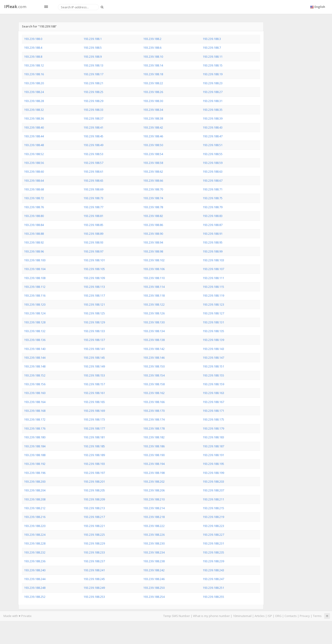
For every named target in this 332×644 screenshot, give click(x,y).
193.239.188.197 (94, 473)
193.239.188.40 (34, 127)
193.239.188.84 (34, 225)
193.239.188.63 (213, 172)
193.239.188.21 (93, 83)
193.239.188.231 (213, 543)
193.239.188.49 (93, 145)
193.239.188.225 (94, 535)
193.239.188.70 (153, 189)
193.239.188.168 (35, 411)
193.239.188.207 (213, 490)
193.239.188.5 (93, 48)
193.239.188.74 (153, 198)
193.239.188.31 (213, 101)
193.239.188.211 (213, 499)
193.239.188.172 (35, 419)
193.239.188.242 (154, 570)
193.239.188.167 (213, 402)
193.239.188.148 (35, 366)
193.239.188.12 (34, 65)
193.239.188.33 (93, 110)
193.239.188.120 (35, 304)
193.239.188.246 (154, 579)
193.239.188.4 (33, 48)
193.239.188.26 (153, 92)
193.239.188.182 (154, 437)
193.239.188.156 (35, 384)
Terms (317, 616)
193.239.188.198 (154, 473)
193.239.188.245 (94, 579)
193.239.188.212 (35, 508)
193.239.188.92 (34, 242)
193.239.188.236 (35, 561)
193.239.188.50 (153, 145)
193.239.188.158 (154, 384)
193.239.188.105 (94, 269)
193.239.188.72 (34, 198)
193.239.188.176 (35, 428)
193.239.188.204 (35, 490)
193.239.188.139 (213, 340)
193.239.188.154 (154, 375)
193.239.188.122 (154, 304)
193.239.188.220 (35, 526)
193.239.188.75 (213, 198)
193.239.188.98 (153, 251)
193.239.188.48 (34, 145)
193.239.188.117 (94, 295)
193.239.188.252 (35, 597)
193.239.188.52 (34, 154)
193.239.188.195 (213, 464)
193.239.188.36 (34, 118)
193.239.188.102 (154, 260)
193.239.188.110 (154, 278)
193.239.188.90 (153, 234)
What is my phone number (211, 616)
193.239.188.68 (34, 189)
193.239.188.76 (34, 207)
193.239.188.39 (213, 118)
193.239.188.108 (35, 278)
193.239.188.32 (34, 110)
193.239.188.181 (94, 437)
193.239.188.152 (35, 375)
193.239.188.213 (94, 508)
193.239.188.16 (34, 74)
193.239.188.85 (93, 225)
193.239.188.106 (154, 269)
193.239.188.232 (35, 552)
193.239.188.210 (154, 499)
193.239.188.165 (94, 402)
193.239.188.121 (94, 304)
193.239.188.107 (213, 269)
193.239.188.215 (213, 508)
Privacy (305, 616)
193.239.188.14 (153, 65)
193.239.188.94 (153, 242)
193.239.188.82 (153, 216)
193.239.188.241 (94, 570)
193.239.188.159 (213, 384)
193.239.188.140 (35, 349)
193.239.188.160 (35, 393)
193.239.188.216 (35, 517)
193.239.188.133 (94, 331)
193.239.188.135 (213, 331)
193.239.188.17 (93, 74)
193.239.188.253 (94, 597)
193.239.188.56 (34, 163)
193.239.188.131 (213, 322)
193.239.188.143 (213, 349)
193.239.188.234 (154, 552)
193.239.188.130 (154, 322)
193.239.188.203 (213, 481)
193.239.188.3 (212, 39)
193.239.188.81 (93, 216)
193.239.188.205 (94, 490)
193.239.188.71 (213, 189)
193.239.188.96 (34, 251)
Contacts (291, 616)
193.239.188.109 (94, 278)
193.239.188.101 (94, 260)
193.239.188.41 (93, 127)
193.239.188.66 (153, 181)
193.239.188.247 (213, 579)
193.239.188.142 (154, 349)
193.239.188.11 (213, 57)
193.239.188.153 (94, 375)
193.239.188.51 (213, 145)
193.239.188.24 (34, 92)
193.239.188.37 (93, 118)
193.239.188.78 (153, 207)
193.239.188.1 (93, 39)
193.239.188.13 (93, 65)
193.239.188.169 (94, 411)
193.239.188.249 (94, 588)
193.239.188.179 (213, 428)
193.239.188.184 (35, 446)
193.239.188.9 (93, 57)
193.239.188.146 (154, 358)
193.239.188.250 (154, 588)
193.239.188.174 (154, 419)
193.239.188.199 (213, 473)
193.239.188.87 (213, 225)
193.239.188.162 (154, 393)
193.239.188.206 (154, 490)
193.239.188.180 (35, 437)
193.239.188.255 (213, 597)
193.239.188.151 (213, 366)
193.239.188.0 (33, 39)
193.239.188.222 (154, 526)
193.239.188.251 (213, 588)
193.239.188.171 (213, 411)
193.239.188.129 (94, 322)
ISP (270, 616)
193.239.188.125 (94, 313)
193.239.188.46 (153, 136)
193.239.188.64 (34, 181)
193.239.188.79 (213, 207)
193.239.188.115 (213, 287)
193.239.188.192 (35, 464)
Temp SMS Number (177, 616)
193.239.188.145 (94, 358)
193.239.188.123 (213, 304)
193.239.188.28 (34, 101)
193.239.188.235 (213, 552)
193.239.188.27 (213, 92)
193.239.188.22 (153, 83)
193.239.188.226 (154, 535)
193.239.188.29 (93, 101)
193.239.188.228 (35, 543)
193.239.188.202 (154, 481)
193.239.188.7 (212, 48)
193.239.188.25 (93, 92)
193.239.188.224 (35, 535)
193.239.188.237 (94, 561)
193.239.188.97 (93, 251)
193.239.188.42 (153, 127)
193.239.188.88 (34, 234)
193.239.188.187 (213, 446)
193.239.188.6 (152, 48)
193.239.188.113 (94, 287)
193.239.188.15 (213, 65)
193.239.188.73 (93, 198)
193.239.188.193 (94, 464)
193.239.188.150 (154, 366)
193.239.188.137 (94, 340)
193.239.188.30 (153, 101)
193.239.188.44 (34, 136)
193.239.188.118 (154, 295)
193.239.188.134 (154, 331)
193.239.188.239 (213, 561)
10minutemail (242, 616)
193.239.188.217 (94, 517)
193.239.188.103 (213, 260)
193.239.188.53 (93, 154)
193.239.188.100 (35, 260)
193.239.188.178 (154, 428)
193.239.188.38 (153, 118)
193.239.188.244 (35, 579)
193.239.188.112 (35, 287)
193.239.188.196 (35, 473)
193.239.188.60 (34, 172)
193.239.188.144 (35, 358)
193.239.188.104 (35, 269)
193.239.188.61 (93, 172)
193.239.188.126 (154, 313)
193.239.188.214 (154, 508)
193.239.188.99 (213, 251)
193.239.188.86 (153, 225)
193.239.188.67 (213, 181)
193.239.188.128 (35, 322)
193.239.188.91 (213, 234)
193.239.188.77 (93, 207)
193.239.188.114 (154, 287)
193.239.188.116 (35, 295)
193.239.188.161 (94, 393)
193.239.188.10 (153, 57)
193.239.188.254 (154, 597)
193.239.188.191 (213, 455)
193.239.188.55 (213, 154)
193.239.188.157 (94, 384)
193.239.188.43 (213, 127)
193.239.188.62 (153, 172)
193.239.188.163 (213, 393)
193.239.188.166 (154, 402)
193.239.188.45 (93, 136)
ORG (278, 616)
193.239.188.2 (152, 39)
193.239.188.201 (94, 481)
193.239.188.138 (154, 340)
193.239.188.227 (213, 535)
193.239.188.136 (35, 340)
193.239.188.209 (94, 499)
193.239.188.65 (93, 181)
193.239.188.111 (213, 278)
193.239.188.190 (154, 455)
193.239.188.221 (94, 526)
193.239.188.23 (213, 83)
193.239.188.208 (35, 499)
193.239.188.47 (213, 136)
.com (15, 7)
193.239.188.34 (153, 110)
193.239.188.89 (93, 234)
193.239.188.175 (213, 419)
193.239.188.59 (213, 163)
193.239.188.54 (153, 154)
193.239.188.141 (94, 349)
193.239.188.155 (213, 375)
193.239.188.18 (153, 74)
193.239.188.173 (94, 419)
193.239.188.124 (35, 313)
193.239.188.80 (34, 216)
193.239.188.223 (213, 526)
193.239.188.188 (35, 455)
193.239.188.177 (94, 428)
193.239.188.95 (213, 242)
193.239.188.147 (213, 358)
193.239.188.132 (35, 331)
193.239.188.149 (94, 366)
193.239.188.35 (213, 110)
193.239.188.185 (94, 446)
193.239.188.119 (213, 295)
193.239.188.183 (213, 437)
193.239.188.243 (213, 570)
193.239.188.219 (213, 517)
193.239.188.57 (93, 163)
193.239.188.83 (213, 216)
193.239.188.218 (154, 517)
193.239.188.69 (93, 189)
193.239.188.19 (213, 74)
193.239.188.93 (93, 242)
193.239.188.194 (154, 464)
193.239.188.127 (213, 313)
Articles (260, 616)
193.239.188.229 (94, 543)
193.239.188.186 (154, 446)
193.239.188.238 (154, 561)
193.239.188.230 (154, 543)
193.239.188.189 (94, 455)
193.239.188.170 (154, 411)
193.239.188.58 (153, 163)
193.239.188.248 (35, 588)
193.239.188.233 (94, 552)
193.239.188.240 (35, 570)
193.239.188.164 (35, 402)
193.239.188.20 (34, 83)
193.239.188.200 (35, 481)
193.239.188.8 (33, 57)
